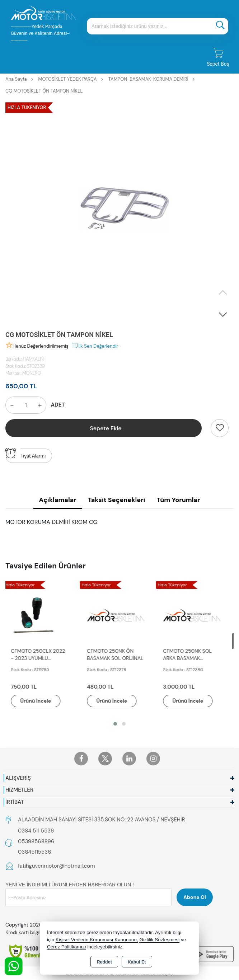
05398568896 (36, 841)
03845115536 (34, 852)
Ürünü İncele (39, 701)
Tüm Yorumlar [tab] (178, 500)
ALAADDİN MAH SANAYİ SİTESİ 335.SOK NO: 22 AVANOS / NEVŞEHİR (101, 820)
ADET (58, 405)
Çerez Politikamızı (67, 947)
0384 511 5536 (36, 831)
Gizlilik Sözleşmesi (159, 940)
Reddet (104, 962)
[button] (223, 314)
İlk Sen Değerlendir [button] (95, 346)
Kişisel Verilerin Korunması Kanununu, (97, 940)
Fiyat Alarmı (25, 454)
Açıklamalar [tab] (58, 500)
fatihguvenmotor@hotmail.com (57, 866)
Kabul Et (137, 962)
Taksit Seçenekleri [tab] (117, 500)
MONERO (32, 373)
